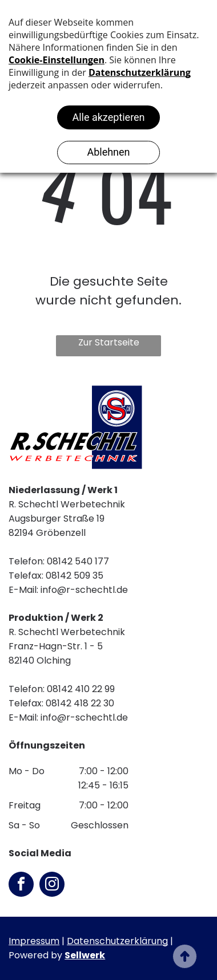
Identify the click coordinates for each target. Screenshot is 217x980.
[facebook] (21, 886)
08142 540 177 (78, 561)
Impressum (34, 941)
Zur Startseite (109, 342)
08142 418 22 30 (80, 703)
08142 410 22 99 (81, 689)
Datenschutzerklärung (117, 941)
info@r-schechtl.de (84, 590)
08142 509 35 (75, 576)
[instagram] (52, 886)
